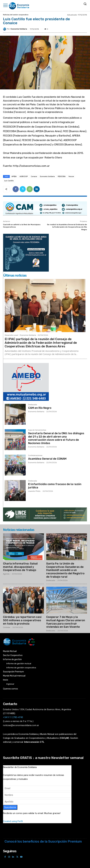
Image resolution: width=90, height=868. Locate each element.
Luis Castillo (9, 181)
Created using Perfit (13, 821)
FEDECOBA (62, 176)
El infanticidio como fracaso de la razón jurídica (55, 486)
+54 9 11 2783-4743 (13, 717)
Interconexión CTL (34, 742)
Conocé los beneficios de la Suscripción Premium (43, 841)
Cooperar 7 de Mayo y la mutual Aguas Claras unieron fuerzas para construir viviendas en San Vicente (66, 622)
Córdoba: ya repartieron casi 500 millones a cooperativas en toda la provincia (22, 620)
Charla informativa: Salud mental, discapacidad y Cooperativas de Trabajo (20, 567)
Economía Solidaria (19, 29)
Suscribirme (10, 807)
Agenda (6, 574)
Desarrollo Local (11, 335)
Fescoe (71, 176)
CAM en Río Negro (40, 408)
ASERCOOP (24, 176)
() (64, 738)
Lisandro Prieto (34, 491)
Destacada (33, 405)
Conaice (34, 176)
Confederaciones (35, 456)
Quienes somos (10, 689)
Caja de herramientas (37, 430)
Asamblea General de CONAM (47, 459)
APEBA (14, 176)
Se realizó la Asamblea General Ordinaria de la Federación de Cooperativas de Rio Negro (67, 227)
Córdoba (7, 627)
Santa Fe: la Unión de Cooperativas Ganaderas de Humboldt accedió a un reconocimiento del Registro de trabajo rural (65, 570)
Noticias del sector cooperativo (16, 15)
